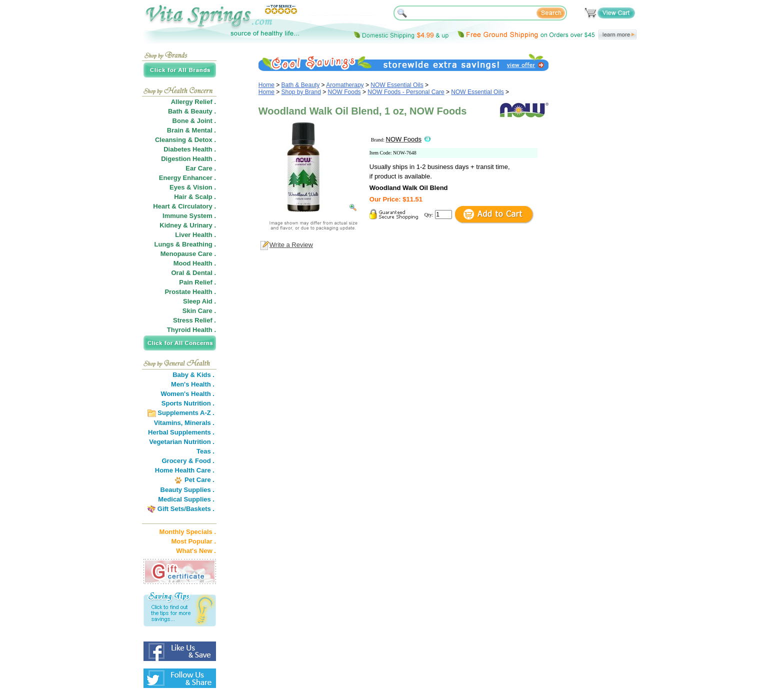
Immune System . (189, 216)
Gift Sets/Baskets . (186, 509)
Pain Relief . (197, 282)
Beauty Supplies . (187, 490)
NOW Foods (344, 92)
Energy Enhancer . (187, 178)
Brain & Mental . (191, 130)
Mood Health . (195, 263)
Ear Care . (201, 168)
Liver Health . (195, 235)
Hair (180, 197)
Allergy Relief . (193, 102)
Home (266, 85)
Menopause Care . (188, 254)
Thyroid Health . (191, 330)
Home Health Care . (185, 470)
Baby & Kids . (193, 375)
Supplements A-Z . (186, 413)
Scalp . (205, 197)
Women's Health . (187, 394)
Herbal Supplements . (181, 432)
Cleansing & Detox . (185, 140)
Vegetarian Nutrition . (182, 442)
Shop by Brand (301, 92)
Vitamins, (168, 423)
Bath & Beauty (301, 85)
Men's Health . (193, 384)
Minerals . (199, 423)
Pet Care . (199, 480)
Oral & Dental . (193, 273)
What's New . (196, 551)
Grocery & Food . (188, 461)
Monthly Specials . (188, 532)
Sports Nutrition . (188, 403)
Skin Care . (199, 311)
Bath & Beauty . (192, 111)
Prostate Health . (190, 292)
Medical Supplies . (186, 499)
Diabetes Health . (190, 149)
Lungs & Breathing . (185, 244)
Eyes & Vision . (193, 187)
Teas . (205, 451)
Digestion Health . (188, 159)
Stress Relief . (194, 320)
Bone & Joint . (194, 121)
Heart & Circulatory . (184, 206)
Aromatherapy (345, 85)
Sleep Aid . (199, 301)
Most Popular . (193, 541)
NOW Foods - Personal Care (406, 92)
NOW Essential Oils (397, 85)
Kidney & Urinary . (188, 225)
